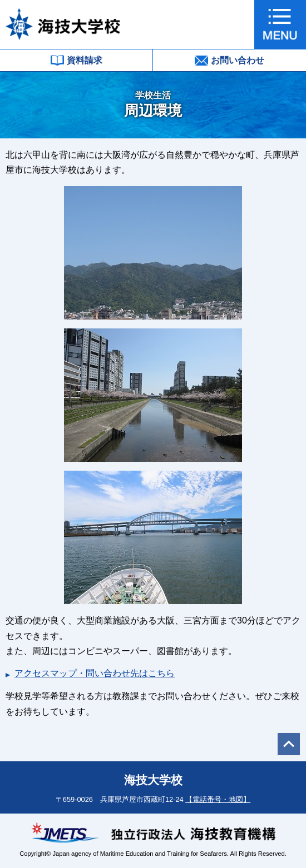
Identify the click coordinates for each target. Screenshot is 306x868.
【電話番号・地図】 (218, 799)
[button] (280, 24)
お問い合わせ (229, 61)
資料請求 (76, 60)
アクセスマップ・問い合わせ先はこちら (95, 673)
